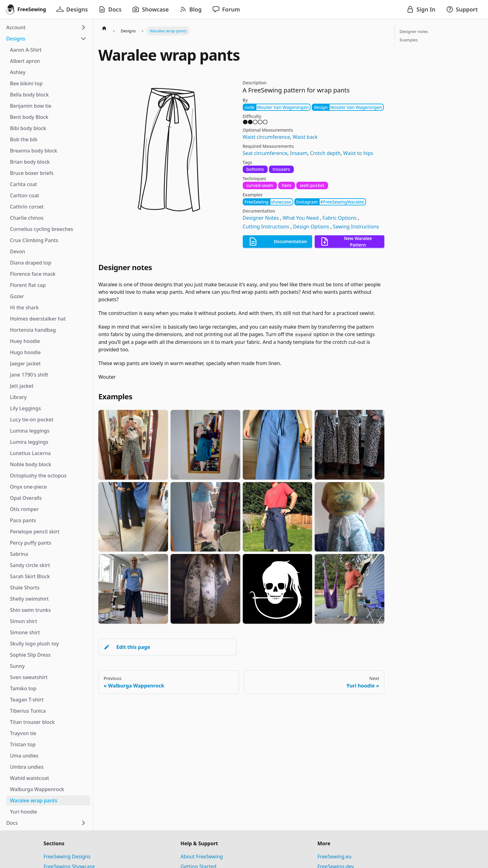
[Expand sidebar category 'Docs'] (83, 823)
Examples (409, 40)
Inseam (299, 153)
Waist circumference (266, 137)
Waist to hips (358, 153)
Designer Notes (261, 218)
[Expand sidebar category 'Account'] (83, 27)
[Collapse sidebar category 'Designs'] (83, 39)
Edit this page (127, 647)
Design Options (311, 227)
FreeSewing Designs (67, 856)
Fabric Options (339, 218)
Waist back (305, 137)
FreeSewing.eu (335, 856)
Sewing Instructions (356, 227)
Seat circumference (265, 153)
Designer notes (414, 31)
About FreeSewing (202, 856)
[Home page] (104, 28)
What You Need (301, 218)
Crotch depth (325, 153)
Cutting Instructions (266, 227)
